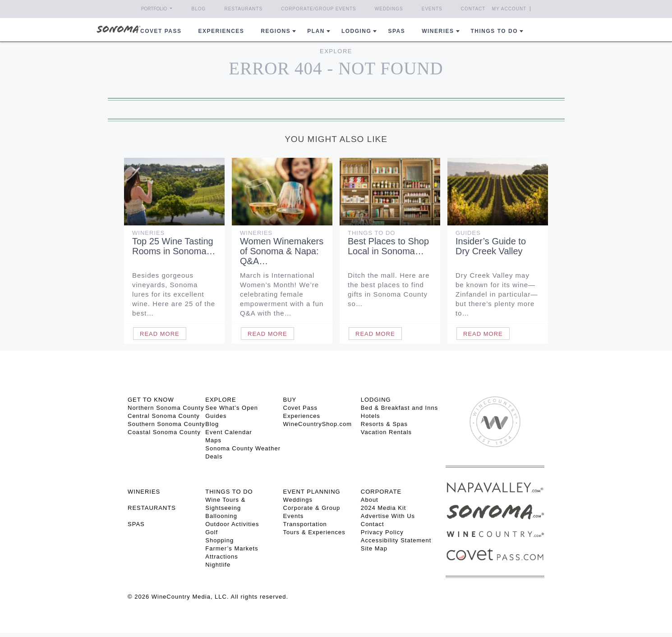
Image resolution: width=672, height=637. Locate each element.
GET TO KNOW (151, 400)
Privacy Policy (382, 532)
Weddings (389, 9)
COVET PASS (161, 31)
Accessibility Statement (396, 540)
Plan (316, 31)
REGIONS (276, 31)
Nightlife (218, 565)
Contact (473, 9)
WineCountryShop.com (318, 424)
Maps (213, 440)
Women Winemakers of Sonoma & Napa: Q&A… (282, 251)
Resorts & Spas (384, 424)
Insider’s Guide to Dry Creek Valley (491, 246)
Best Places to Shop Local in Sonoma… (388, 246)
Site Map (374, 548)
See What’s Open (232, 408)
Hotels (371, 416)
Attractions (221, 557)
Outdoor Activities (232, 524)
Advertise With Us (388, 516)
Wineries (438, 31)
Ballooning (221, 516)
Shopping (219, 540)
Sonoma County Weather (243, 448)
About (370, 500)
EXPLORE (221, 400)
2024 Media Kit (384, 508)
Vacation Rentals (386, 432)
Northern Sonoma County (166, 408)
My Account (509, 9)
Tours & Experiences (314, 532)
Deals (214, 456)
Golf (212, 532)
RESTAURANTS (152, 508)
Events (432, 9)
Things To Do (371, 233)
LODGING (376, 400)
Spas (396, 31)
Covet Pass (300, 408)
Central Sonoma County (164, 416)
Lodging (357, 31)
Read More (160, 334)
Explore (336, 51)
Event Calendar (229, 432)
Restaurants (243, 9)
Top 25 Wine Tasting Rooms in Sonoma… (174, 246)
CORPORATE (381, 492)
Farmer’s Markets (232, 548)
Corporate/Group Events (319, 9)
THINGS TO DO (229, 492)
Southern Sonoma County (166, 424)
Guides (468, 233)
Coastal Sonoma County (164, 432)
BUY (290, 400)
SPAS (136, 524)
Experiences (221, 31)
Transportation (305, 524)
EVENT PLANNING (312, 492)
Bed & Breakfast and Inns (399, 408)
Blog (199, 9)
